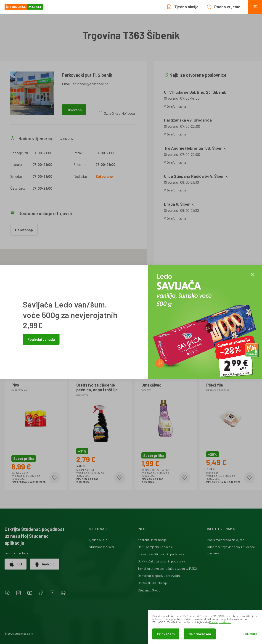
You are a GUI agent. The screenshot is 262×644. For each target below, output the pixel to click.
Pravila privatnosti (220, 622)
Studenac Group (149, 590)
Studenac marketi (101, 547)
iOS (16, 564)
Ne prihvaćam (200, 634)
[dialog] (205, 627)
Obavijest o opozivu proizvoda (159, 576)
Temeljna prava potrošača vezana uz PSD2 (167, 568)
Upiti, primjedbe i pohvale (155, 547)
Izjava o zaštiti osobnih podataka (161, 554)
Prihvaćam (166, 634)
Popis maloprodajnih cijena (226, 540)
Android (45, 564)
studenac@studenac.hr (90, 84)
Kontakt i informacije (152, 540)
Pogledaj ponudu (41, 339)
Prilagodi (250, 634)
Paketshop (24, 230)
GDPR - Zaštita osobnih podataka (161, 561)
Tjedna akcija (98, 540)
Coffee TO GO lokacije (153, 583)
